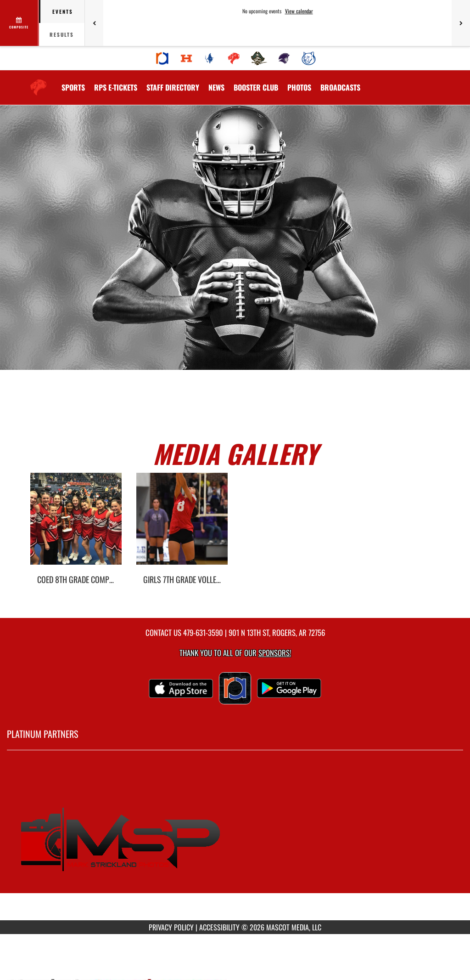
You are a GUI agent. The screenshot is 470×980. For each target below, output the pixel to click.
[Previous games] (94, 23)
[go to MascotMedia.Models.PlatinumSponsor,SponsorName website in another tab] (235, 842)
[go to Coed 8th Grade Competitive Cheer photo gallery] (76, 526)
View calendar (299, 11)
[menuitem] (162, 58)
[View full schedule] (20, 23)
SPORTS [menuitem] (73, 87)
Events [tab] (63, 11)
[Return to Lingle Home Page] (38, 82)
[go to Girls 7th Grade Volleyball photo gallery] (182, 526)
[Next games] (461, 23)
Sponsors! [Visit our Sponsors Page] (275, 653)
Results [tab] (62, 34)
